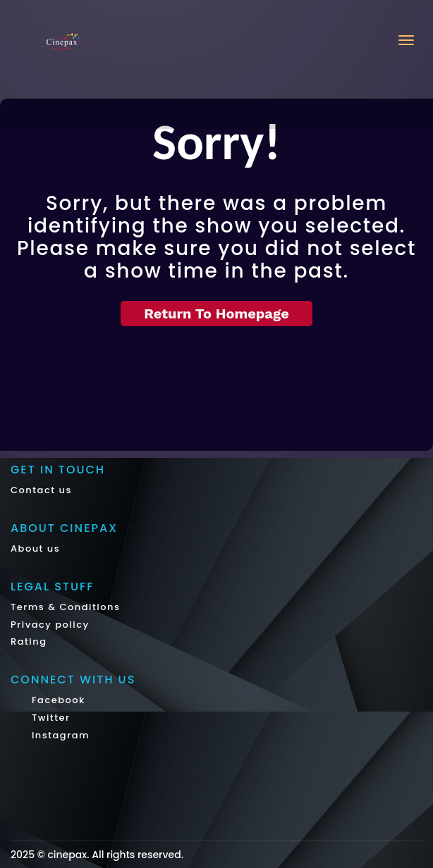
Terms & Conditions (65, 607)
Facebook (57, 700)
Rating (29, 641)
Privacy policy (50, 625)
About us (35, 548)
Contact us (41, 490)
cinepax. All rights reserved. (115, 855)
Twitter (49, 718)
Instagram (59, 735)
